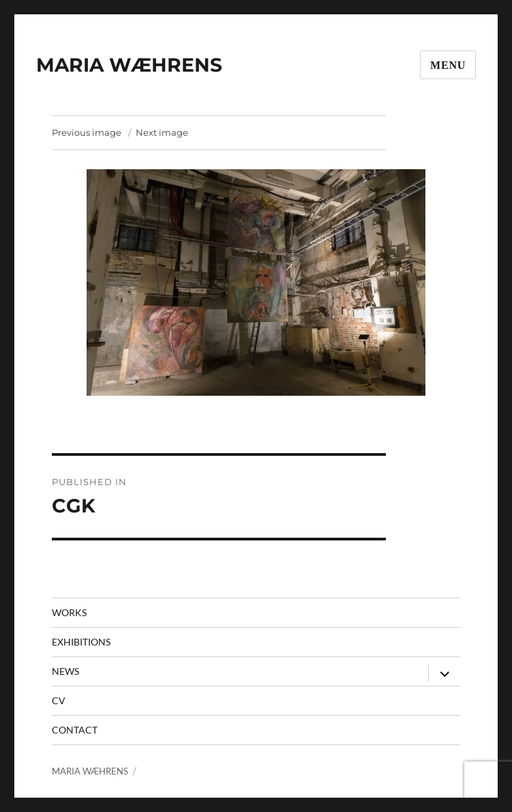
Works (69, 612)
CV (59, 700)
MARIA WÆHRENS (129, 65)
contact (75, 730)
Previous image (87, 132)
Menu (448, 65)
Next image (162, 132)
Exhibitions (81, 642)
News (65, 671)
